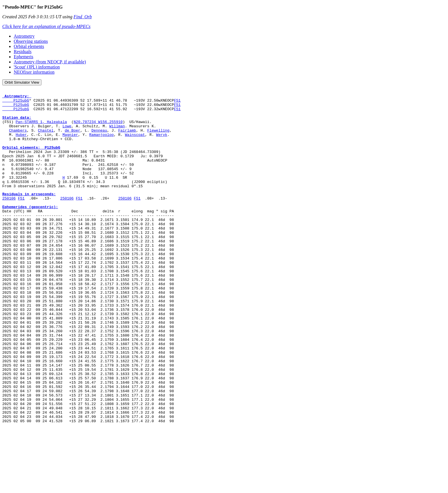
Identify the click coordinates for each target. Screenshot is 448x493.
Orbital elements (29, 46)
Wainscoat (135, 144)
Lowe (67, 134)
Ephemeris (23, 57)
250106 (9, 220)
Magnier (70, 144)
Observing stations (31, 41)
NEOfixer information (34, 72)
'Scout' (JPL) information (37, 67)
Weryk (162, 144)
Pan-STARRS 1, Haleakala (41, 128)
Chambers (18, 139)
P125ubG (16, 103)
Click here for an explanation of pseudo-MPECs (46, 26)
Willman (117, 134)
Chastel (46, 139)
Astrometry (24, 36)
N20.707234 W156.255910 (98, 128)
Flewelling (158, 139)
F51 (177, 103)
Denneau (99, 139)
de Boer (72, 139)
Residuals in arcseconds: (29, 214)
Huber (21, 144)
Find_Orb (83, 17)
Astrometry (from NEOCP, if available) (50, 62)
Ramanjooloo (101, 144)
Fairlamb (127, 139)
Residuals (23, 52)
